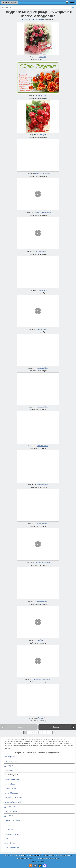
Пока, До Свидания (12, 848)
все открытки (9, 2)
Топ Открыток (10, 757)
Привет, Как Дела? (11, 789)
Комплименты (10, 825)
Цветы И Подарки (11, 793)
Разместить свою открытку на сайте (57, 855)
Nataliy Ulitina (43, 329)
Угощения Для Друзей (13, 802)
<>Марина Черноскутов (43, 212)
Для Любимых (10, 807)
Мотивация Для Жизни (13, 798)
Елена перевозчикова (43, 563)
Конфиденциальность (25, 859)
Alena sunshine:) (43, 368)
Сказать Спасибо (11, 811)
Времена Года (10, 784)
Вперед (56, 727)
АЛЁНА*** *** (43, 640)
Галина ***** (43, 718)
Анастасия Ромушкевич (43, 679)
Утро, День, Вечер (11, 761)
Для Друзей (9, 816)
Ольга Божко (43, 96)
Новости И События (12, 834)
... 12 (50, 732)
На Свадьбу (9, 829)
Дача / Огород (10, 843)
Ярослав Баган (43, 290)
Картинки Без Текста (12, 820)
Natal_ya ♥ (43, 57)
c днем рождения (38, 19)
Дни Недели (9, 766)
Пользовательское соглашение (47, 859)
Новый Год (8, 839)
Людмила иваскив (43, 251)
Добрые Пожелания (12, 779)
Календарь (9, 770)
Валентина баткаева (43, 174)
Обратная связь (35, 855)
